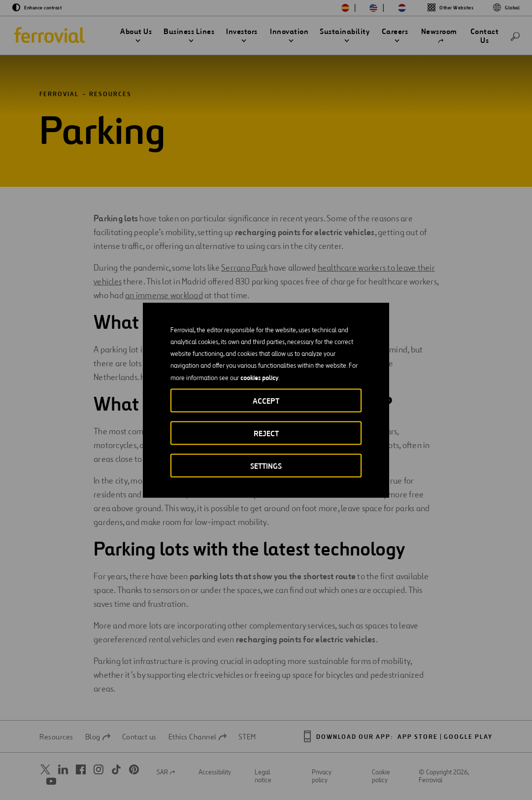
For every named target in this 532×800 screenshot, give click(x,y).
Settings (266, 466)
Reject (266, 433)
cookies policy (259, 377)
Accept (266, 400)
